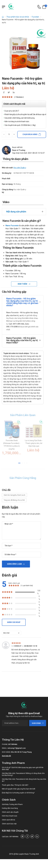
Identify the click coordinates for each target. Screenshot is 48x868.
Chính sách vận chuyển (10, 812)
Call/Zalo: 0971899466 (10, 837)
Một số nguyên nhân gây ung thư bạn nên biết (19, 789)
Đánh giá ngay (14, 622)
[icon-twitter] (9, 93)
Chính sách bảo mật (9, 824)
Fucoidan (36, 17)
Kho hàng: (6, 752)
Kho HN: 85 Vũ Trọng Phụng (21, 752)
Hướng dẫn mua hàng (10, 808)
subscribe (38, 723)
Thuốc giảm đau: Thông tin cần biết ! (15, 785)
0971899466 (13, 744)
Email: (5, 748)
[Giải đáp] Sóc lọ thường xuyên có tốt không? (18, 793)
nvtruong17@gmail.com (17, 748)
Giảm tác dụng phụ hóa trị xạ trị (14, 495)
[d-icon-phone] (39, 7)
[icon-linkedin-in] (14, 93)
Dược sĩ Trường (19, 150)
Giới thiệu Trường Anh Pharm (12, 804)
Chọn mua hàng (30, 134)
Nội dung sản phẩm (16, 212)
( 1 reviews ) (19, 97)
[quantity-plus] (14, 134)
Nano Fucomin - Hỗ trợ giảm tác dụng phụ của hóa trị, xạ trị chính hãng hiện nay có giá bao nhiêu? (22, 302)
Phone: (5, 744)
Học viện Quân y (20, 168)
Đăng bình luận (14, 564)
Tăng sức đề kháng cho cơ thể (14, 500)
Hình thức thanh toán (10, 816)
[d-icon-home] (3, 17)
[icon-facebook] (4, 93)
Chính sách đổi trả (8, 820)
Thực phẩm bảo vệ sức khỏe (18, 17)
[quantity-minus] (4, 134)
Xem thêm (23, 284)
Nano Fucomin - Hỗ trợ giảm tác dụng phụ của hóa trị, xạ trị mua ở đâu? (22, 340)
